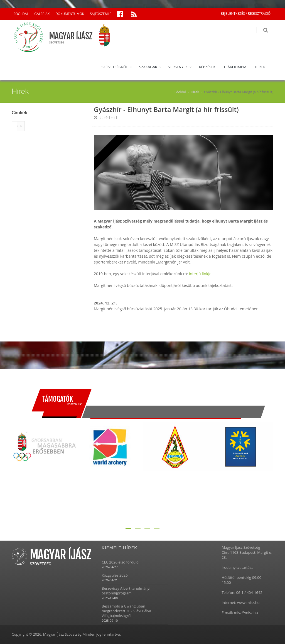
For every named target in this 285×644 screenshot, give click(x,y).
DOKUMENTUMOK (70, 14)
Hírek (195, 92)
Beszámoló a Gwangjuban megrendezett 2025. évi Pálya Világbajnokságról (126, 611)
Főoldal (180, 92)
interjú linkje (200, 274)
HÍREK (260, 67)
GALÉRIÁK (42, 14)
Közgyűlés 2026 (115, 575)
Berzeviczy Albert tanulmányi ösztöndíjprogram (126, 591)
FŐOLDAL (21, 14)
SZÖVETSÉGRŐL (115, 67)
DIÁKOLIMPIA (235, 67)
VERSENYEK (178, 67)
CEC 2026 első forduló (120, 562)
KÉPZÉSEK (207, 67)
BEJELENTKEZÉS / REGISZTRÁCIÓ (246, 14)
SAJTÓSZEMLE (101, 14)
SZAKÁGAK (148, 67)
